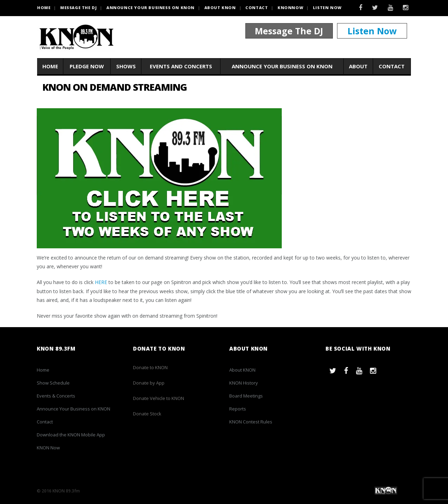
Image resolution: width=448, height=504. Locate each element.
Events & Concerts (56, 396)
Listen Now (327, 8)
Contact (257, 8)
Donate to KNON (150, 367)
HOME (44, 8)
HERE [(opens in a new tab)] (101, 282)
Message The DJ (289, 31)
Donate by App (149, 383)
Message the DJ (78, 8)
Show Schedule (53, 383)
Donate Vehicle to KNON (159, 398)
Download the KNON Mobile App (71, 435)
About (358, 66)
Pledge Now (87, 66)
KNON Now (48, 448)
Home (50, 66)
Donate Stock (147, 414)
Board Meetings (246, 396)
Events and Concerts (181, 66)
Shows (126, 66)
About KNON (220, 8)
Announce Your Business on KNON (150, 8)
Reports (238, 409)
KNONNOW (290, 8)
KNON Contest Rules (251, 422)
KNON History (244, 383)
